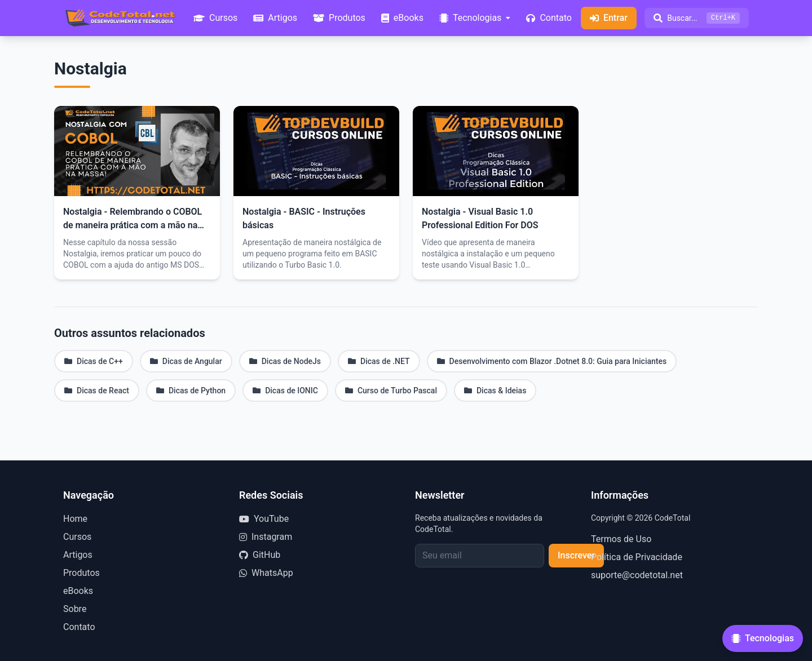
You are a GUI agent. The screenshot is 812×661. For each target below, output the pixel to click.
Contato (79, 627)
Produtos (81, 573)
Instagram (266, 537)
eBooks (78, 591)
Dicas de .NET (379, 361)
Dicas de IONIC (285, 391)
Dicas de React (97, 391)
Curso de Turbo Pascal (391, 391)
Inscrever (576, 555)
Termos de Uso (621, 539)
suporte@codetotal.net (637, 575)
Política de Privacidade (637, 557)
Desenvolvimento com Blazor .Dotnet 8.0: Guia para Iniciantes (552, 361)
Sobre (75, 609)
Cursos (77, 537)
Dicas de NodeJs (285, 361)
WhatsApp (266, 573)
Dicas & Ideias (495, 391)
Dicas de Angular (186, 361)
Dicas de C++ (94, 361)
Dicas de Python (191, 391)
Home (75, 519)
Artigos (78, 555)
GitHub (260, 555)
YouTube (264, 519)
